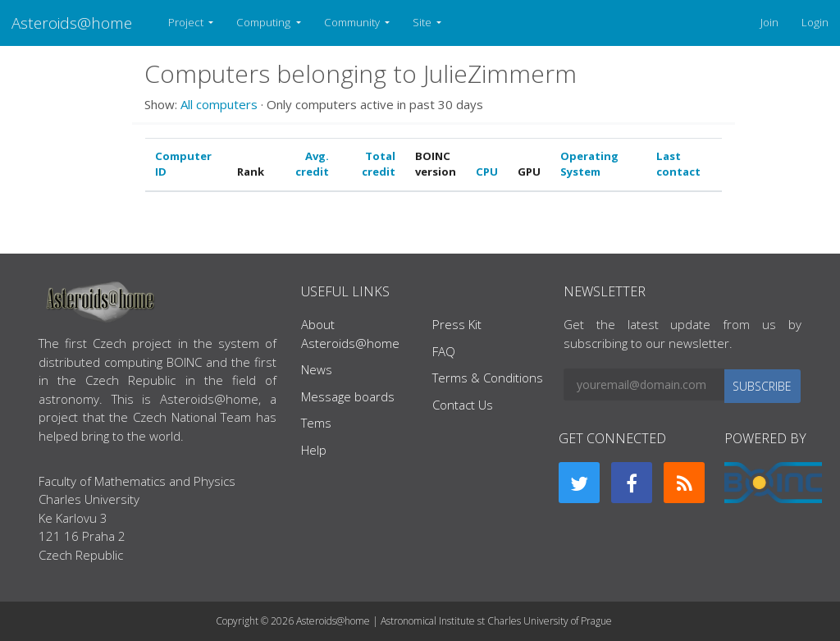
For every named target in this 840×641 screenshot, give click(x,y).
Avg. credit (312, 164)
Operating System (589, 164)
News (317, 369)
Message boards (348, 396)
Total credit (379, 164)
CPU (487, 172)
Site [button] (423, 22)
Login (815, 22)
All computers (219, 104)
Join (769, 22)
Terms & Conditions (488, 378)
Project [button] (187, 22)
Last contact (678, 164)
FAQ (444, 351)
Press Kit (457, 324)
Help (314, 450)
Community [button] (353, 22)
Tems (316, 423)
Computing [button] (265, 22)
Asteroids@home (72, 23)
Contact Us (463, 405)
